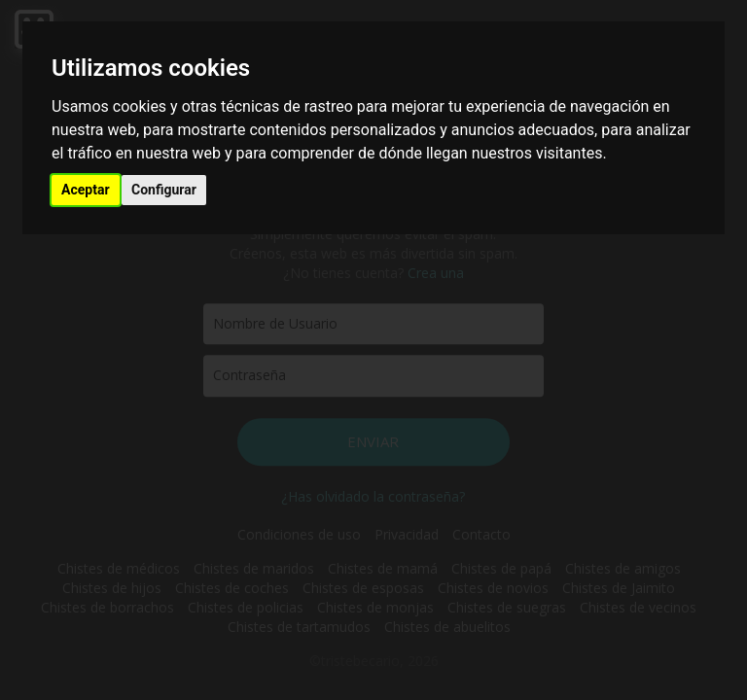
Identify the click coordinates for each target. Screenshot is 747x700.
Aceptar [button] (86, 190)
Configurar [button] (164, 190)
